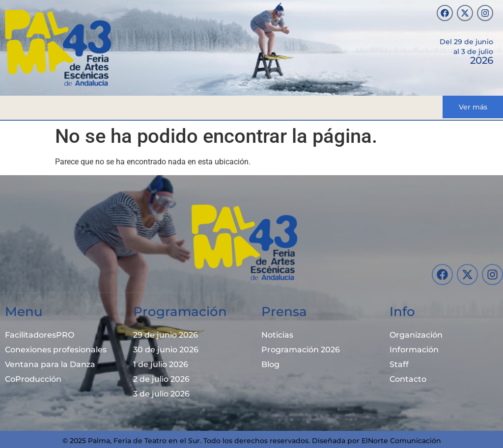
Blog (270, 364)
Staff (399, 364)
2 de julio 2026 (161, 379)
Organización (416, 335)
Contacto (408, 379)
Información (414, 350)
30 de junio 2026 (166, 350)
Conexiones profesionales (56, 350)
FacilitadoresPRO (40, 335)
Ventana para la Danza (50, 364)
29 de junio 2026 (166, 335)
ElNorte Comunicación (401, 441)
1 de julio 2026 (161, 364)
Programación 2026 (301, 350)
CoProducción (33, 379)
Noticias (277, 335)
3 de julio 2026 (161, 394)
